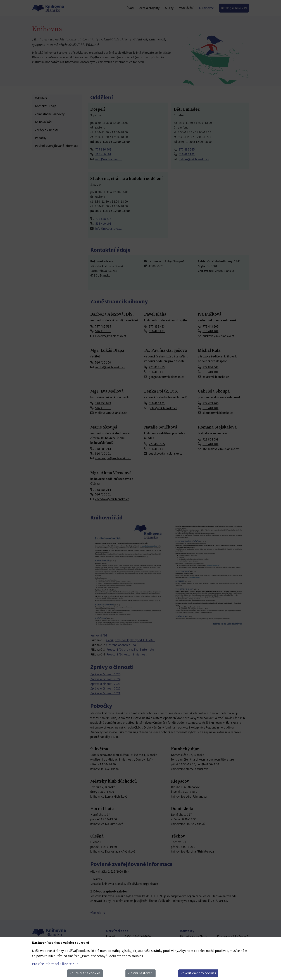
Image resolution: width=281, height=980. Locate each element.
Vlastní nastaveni (140, 973)
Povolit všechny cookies (198, 973)
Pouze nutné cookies (85, 973)
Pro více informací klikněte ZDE (55, 964)
